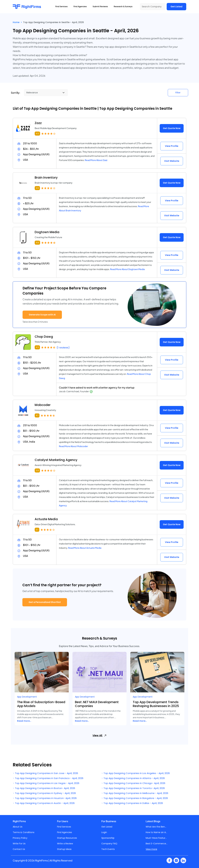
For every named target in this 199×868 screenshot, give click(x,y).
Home (16, 22)
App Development (27, 697)
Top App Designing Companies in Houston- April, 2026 (45, 798)
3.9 (37, 188)
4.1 (37, 415)
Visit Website (172, 161)
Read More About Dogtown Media (127, 269)
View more (151, 849)
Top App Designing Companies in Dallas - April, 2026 (132, 803)
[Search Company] (153, 7)
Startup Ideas (64, 849)
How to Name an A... (156, 832)
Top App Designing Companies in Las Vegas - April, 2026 (46, 783)
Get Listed (176, 7)
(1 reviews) (63, 348)
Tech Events (108, 849)
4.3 (37, 347)
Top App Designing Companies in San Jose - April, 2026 (45, 773)
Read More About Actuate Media (85, 548)
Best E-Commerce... (157, 844)
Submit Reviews (100, 6)
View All (99, 735)
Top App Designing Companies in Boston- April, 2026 (44, 788)
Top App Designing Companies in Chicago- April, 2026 (133, 783)
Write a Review (65, 844)
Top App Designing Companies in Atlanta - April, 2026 (133, 778)
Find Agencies (65, 832)
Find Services (64, 827)
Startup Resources (67, 838)
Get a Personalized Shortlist (45, 602)
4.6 (37, 243)
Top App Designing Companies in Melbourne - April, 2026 (135, 793)
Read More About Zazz (96, 160)
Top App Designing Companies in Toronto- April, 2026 (133, 788)
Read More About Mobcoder (73, 446)
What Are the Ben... (156, 827)
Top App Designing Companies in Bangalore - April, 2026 (135, 798)
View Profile (172, 146)
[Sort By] (46, 93)
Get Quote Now (172, 128)
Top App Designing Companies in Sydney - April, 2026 (44, 793)
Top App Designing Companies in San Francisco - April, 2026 (48, 778)
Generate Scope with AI (42, 315)
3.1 (37, 530)
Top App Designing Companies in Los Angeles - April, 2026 (136, 773)
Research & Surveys (123, 6)
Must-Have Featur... (156, 838)
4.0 (37, 133)
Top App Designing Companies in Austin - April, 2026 (44, 803)
